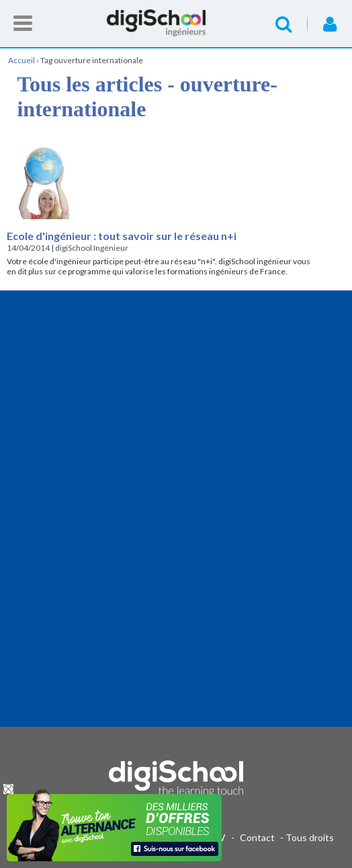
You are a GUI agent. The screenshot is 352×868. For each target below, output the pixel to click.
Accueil (176, 23)
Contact (257, 837)
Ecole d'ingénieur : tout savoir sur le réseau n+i (122, 236)
